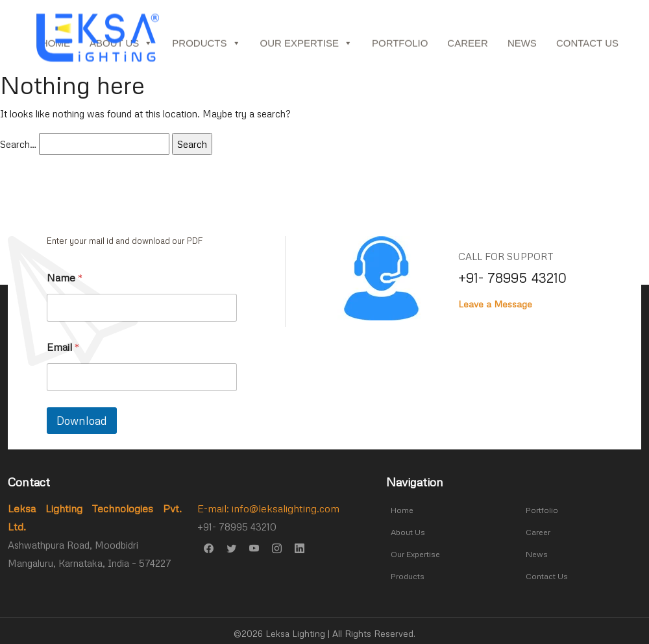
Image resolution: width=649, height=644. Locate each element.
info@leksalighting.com (286, 508)
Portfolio (400, 46)
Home (400, 510)
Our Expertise (306, 47)
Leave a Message (495, 304)
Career (468, 46)
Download (82, 421)
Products (206, 47)
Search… (18, 144)
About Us (406, 531)
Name (65, 278)
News (522, 46)
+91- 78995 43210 (512, 278)
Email (63, 347)
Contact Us (587, 46)
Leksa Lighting (296, 628)
